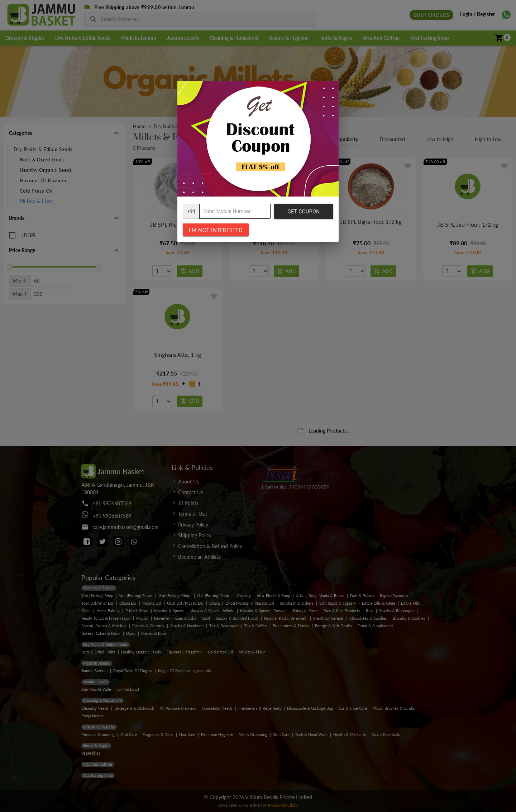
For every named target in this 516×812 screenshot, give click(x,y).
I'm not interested (216, 230)
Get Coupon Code (304, 214)
